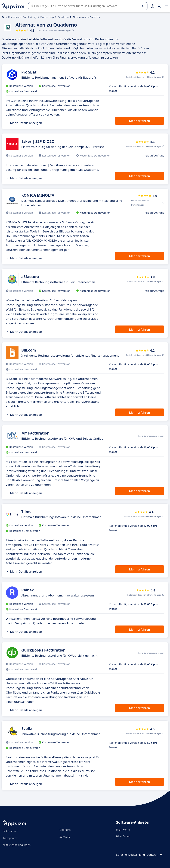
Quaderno (63, 17)
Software (65, 837)
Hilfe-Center (123, 836)
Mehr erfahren (140, 121)
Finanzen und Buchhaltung (22, 17)
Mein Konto (123, 829)
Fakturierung (47, 17)
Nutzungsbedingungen (17, 845)
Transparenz (10, 838)
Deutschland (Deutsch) (146, 855)
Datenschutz (10, 831)
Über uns (65, 830)
